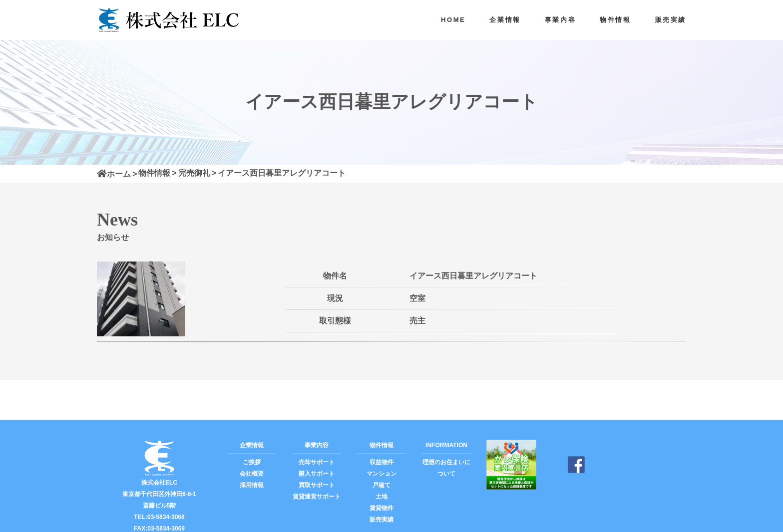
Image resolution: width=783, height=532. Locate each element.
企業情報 (505, 20)
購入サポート (317, 474)
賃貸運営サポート (317, 497)
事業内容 (560, 20)
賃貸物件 (382, 508)
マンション (382, 474)
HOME (453, 20)
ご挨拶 (252, 462)
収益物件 (382, 462)
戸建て (382, 485)
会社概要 (252, 474)
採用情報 (252, 485)
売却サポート (317, 462)
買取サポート (317, 485)
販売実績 (671, 20)
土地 (382, 497)
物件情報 (615, 20)
